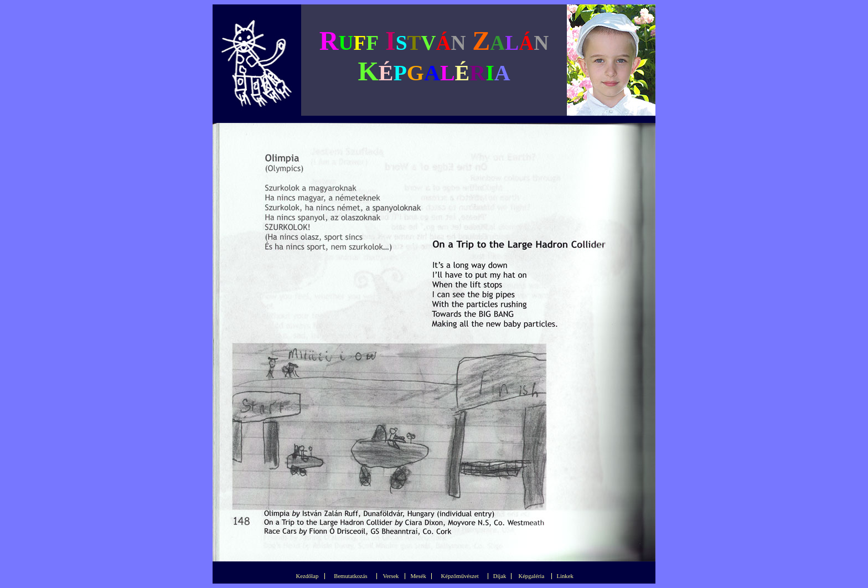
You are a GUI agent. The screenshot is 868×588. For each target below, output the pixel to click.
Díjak (500, 576)
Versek (391, 576)
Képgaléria (531, 576)
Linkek (565, 576)
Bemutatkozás (350, 576)
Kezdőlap (308, 576)
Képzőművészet (460, 576)
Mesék (418, 576)
